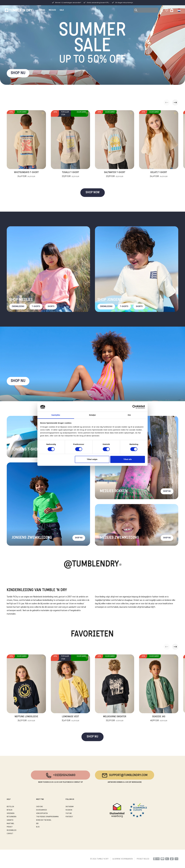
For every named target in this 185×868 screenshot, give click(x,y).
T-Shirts (36, 307)
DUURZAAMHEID (41, 810)
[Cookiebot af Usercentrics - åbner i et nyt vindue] (134, 407)
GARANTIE (10, 820)
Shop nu (18, 381)
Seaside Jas (159, 719)
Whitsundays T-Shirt (26, 175)
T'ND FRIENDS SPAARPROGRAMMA (47, 817)
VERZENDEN (11, 813)
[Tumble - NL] (19, 10)
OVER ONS (40, 807)
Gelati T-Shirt (159, 175)
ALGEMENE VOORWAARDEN (123, 859)
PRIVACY (10, 827)
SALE (62, 10)
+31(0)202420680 (60, 775)
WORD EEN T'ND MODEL (44, 820)
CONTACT (10, 834)
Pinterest (69, 817)
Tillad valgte (92, 459)
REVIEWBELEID (12, 830)
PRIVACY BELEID (143, 859)
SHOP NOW (93, 193)
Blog (38, 827)
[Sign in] (162, 10)
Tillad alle (128, 459)
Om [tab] (129, 415)
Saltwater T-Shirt (115, 175)
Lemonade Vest (70, 719)
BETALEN (9, 810)
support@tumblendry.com (125, 775)
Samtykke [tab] (56, 415)
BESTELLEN (10, 807)
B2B (37, 824)
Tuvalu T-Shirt (71, 175)
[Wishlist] (167, 10)
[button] (175, 102)
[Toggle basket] (172, 10)
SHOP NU (18, 73)
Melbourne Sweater (115, 719)
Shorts (51, 307)
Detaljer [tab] (92, 415)
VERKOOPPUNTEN (42, 813)
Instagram (70, 807)
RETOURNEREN (12, 817)
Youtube (69, 813)
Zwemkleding (18, 307)
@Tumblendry (91, 564)
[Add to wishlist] (43, 113)
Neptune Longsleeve (26, 719)
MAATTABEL (10, 824)
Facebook (69, 810)
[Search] (146, 10)
